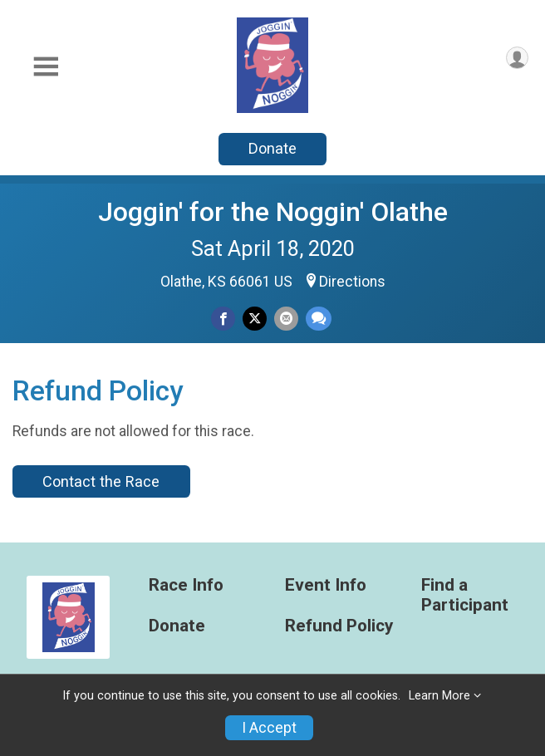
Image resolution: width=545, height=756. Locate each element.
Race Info (186, 585)
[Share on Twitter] (255, 319)
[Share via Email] (286, 319)
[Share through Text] (319, 319)
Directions (352, 282)
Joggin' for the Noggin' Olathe (273, 212)
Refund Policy (339, 626)
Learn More (439, 696)
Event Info (326, 585)
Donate (272, 148)
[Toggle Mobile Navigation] (46, 67)
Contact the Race (101, 481)
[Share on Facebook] (223, 319)
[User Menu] (517, 58)
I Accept (269, 728)
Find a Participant (465, 595)
